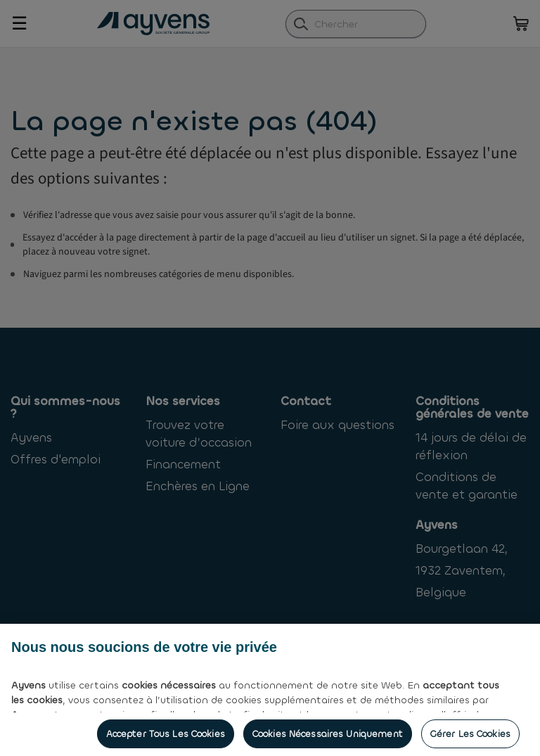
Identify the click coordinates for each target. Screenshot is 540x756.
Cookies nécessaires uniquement (328, 739)
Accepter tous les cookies (166, 739)
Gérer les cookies (470, 739)
